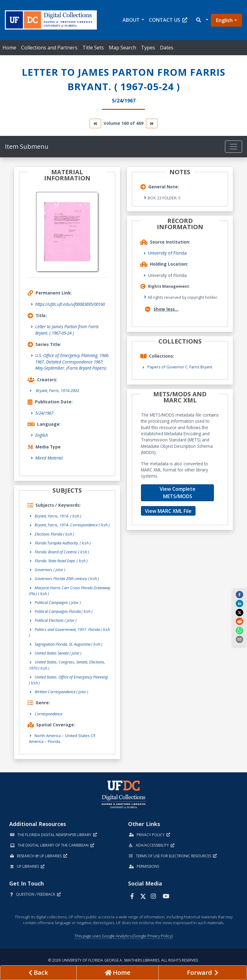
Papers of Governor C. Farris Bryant (180, 367)
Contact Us (168, 20)
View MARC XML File (168, 511)
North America (48, 736)
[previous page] (38, 973)
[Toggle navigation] (234, 147)
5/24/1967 (44, 413)
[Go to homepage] (118, 973)
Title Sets (93, 48)
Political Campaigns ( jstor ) (58, 602)
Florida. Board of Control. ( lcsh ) (62, 552)
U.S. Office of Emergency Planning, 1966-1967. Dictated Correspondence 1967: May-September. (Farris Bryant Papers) (72, 362)
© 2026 (124, 960)
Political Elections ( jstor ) (56, 620)
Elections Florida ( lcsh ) (54, 534)
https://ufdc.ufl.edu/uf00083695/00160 (70, 304)
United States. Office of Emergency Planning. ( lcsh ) (69, 680)
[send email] (239, 639)
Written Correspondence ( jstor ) (61, 692)
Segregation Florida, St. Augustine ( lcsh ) (68, 644)
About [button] (131, 20)
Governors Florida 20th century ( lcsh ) (67, 578)
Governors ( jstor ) (50, 570)
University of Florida (167, 253)
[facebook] (239, 594)
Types (148, 48)
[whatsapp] (239, 630)
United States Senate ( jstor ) (58, 653)
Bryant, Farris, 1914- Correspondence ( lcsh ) (72, 525)
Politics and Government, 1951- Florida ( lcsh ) (69, 632)
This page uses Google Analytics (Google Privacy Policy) (123, 936)
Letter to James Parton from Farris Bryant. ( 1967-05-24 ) (67, 330)
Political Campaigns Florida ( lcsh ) (64, 611)
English (224, 20)
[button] (202, 20)
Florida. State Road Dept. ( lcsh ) (61, 561)
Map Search (122, 48)
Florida (54, 741)
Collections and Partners (49, 48)
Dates (167, 48)
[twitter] (239, 612)
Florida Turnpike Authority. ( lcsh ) (63, 543)
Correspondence (48, 714)
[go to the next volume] (152, 123)
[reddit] (239, 621)
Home (9, 48)
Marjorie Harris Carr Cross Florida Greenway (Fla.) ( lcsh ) (70, 591)
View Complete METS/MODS (178, 493)
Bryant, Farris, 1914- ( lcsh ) (58, 516)
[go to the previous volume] (95, 123)
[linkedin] (239, 603)
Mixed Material (49, 458)
